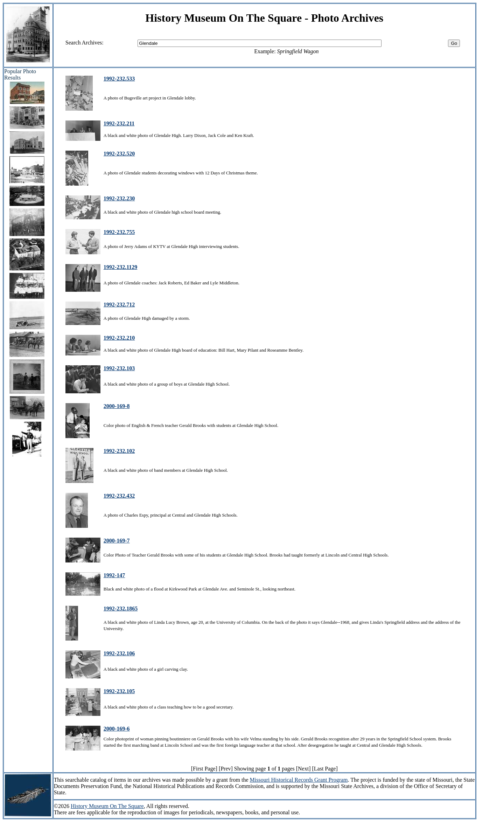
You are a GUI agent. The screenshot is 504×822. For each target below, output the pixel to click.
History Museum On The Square (107, 806)
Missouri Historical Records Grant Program (299, 780)
